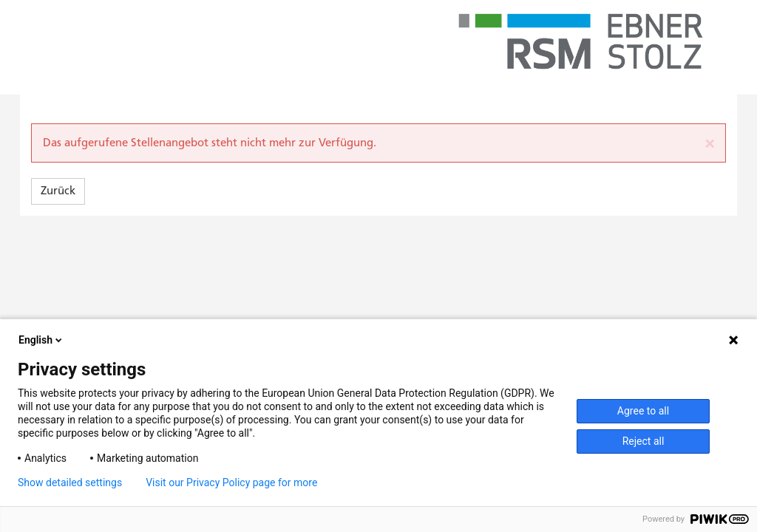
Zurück (58, 191)
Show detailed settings (70, 482)
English (41, 340)
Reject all (644, 441)
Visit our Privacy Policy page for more (231, 482)
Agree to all (643, 411)
